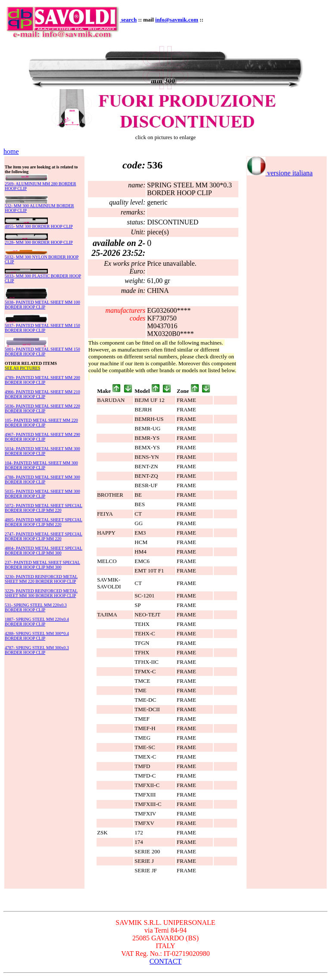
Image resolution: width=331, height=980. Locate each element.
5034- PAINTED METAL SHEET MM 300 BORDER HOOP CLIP (42, 451)
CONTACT (165, 961)
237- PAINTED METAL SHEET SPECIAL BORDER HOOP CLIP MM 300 (42, 565)
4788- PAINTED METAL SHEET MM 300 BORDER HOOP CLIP (42, 479)
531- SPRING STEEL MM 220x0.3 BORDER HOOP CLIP (36, 607)
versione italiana (280, 173)
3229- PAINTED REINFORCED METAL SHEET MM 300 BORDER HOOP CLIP (41, 593)
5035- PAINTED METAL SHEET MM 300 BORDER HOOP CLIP (42, 494)
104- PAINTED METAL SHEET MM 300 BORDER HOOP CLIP (41, 465)
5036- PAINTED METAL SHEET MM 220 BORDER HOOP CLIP (42, 408)
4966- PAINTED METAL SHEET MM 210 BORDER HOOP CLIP (42, 394)
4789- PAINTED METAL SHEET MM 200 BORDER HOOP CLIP (42, 380)
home (11, 151)
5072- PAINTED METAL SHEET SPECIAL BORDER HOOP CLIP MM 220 (44, 508)
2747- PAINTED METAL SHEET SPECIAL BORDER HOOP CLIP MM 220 (44, 536)
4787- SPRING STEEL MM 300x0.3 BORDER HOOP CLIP (37, 650)
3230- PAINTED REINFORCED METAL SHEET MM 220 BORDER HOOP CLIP (41, 579)
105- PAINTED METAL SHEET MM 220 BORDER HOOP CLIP (41, 423)
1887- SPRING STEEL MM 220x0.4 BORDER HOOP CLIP (37, 622)
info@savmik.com (177, 20)
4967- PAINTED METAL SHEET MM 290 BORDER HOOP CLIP (42, 437)
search (129, 20)
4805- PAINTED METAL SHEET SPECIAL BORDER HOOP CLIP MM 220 (44, 522)
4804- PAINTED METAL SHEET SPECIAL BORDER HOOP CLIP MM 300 (44, 551)
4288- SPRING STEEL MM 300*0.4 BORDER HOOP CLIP (37, 636)
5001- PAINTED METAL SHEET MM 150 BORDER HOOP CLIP (42, 352)
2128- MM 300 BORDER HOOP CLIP (39, 242)
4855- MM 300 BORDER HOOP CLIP (39, 226)
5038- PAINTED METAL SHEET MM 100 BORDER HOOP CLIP (42, 305)
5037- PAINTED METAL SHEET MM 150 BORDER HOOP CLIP (42, 328)
